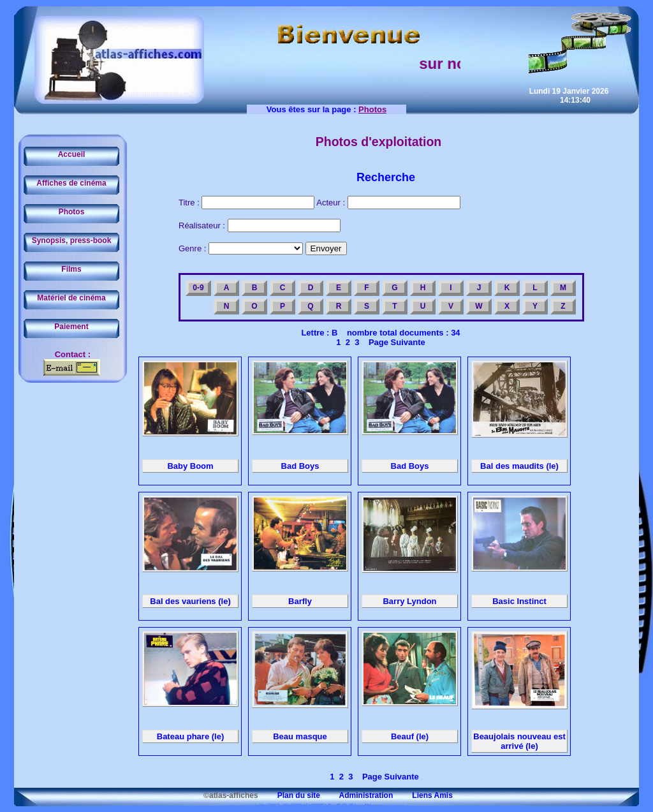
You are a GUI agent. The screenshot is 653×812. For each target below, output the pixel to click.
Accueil (72, 154)
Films (71, 269)
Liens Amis (424, 795)
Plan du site (290, 795)
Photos (72, 212)
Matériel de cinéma (71, 298)
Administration (357, 795)
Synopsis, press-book (72, 240)
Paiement (71, 327)
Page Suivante (395, 342)
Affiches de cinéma (71, 183)
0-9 (198, 288)
